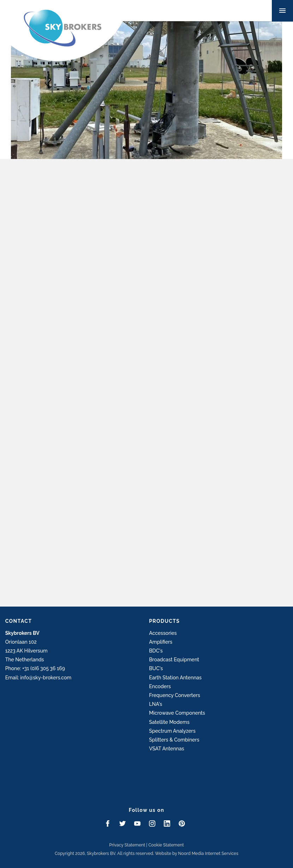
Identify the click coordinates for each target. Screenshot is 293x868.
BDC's (156, 651)
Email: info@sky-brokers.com (38, 678)
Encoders (160, 686)
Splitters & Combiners (174, 740)
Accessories (163, 633)
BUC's (156, 668)
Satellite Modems (169, 722)
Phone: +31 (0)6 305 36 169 (35, 668)
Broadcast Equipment (174, 660)
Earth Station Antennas (175, 678)
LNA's (156, 704)
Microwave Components (177, 713)
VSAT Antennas (166, 749)
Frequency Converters (175, 695)
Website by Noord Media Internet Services (197, 854)
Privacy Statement (127, 845)
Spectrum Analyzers (172, 731)
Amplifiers (161, 642)
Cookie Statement (166, 845)
